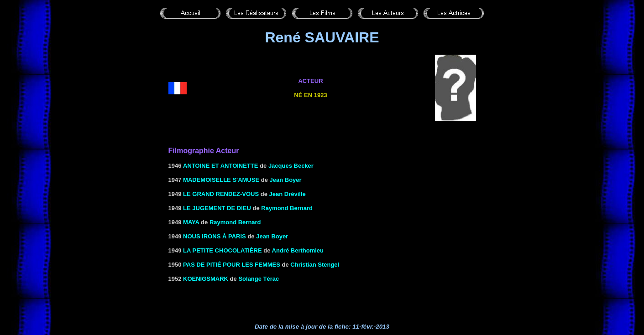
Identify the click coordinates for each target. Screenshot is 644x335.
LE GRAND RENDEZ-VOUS (221, 194)
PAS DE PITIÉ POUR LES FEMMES (232, 265)
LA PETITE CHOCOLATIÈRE (223, 250)
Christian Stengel (315, 265)
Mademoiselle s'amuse (221, 180)
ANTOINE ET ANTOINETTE (220, 166)
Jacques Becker (291, 166)
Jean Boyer (286, 180)
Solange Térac (259, 279)
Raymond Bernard (287, 208)
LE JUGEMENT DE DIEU (217, 208)
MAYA (191, 222)
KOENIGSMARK (206, 279)
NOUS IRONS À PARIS (215, 236)
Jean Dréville (288, 194)
